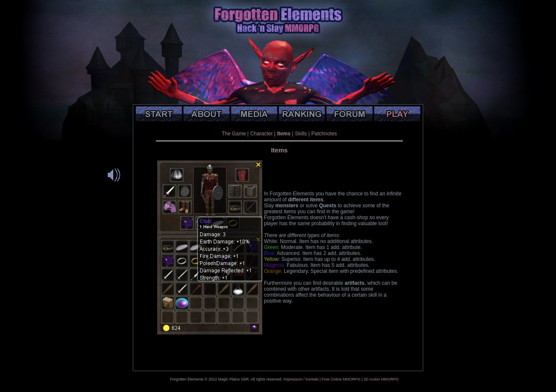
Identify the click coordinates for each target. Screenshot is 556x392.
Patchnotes (324, 134)
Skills (301, 134)
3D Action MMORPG (381, 379)
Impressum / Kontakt (301, 379)
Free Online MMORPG (341, 379)
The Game (234, 134)
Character (262, 134)
